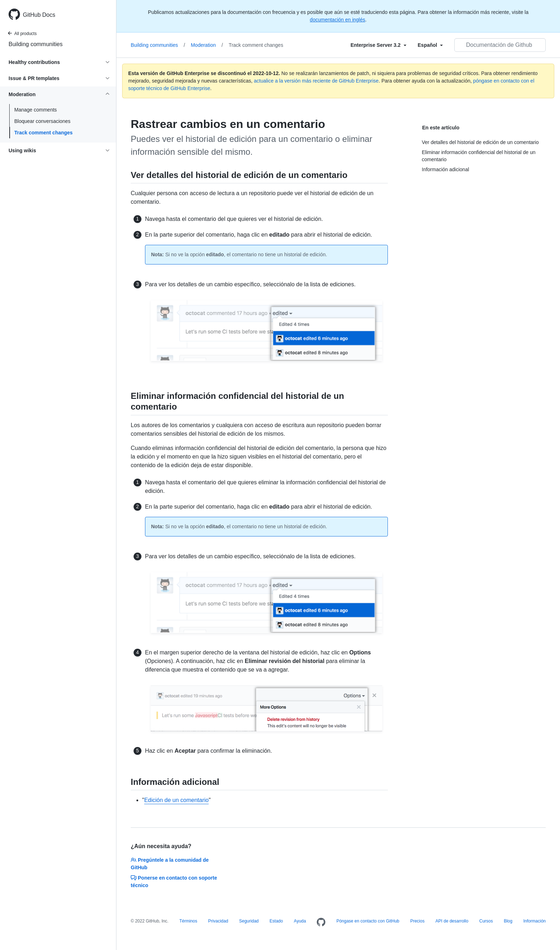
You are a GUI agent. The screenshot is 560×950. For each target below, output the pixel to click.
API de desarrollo (452, 921)
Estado (276, 921)
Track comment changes (43, 133)
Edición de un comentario (177, 800)
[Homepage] (321, 922)
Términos (188, 921)
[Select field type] (378, 45)
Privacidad (218, 921)
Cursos (486, 921)
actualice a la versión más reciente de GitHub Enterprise (316, 81)
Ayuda (300, 921)
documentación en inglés (338, 20)
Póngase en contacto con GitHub (368, 921)
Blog (508, 921)
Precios (417, 921)
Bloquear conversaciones (42, 121)
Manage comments (36, 110)
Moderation (207, 45)
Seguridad (249, 921)
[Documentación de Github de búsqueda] (500, 45)
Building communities (36, 44)
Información (534, 921)
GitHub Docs (39, 15)
